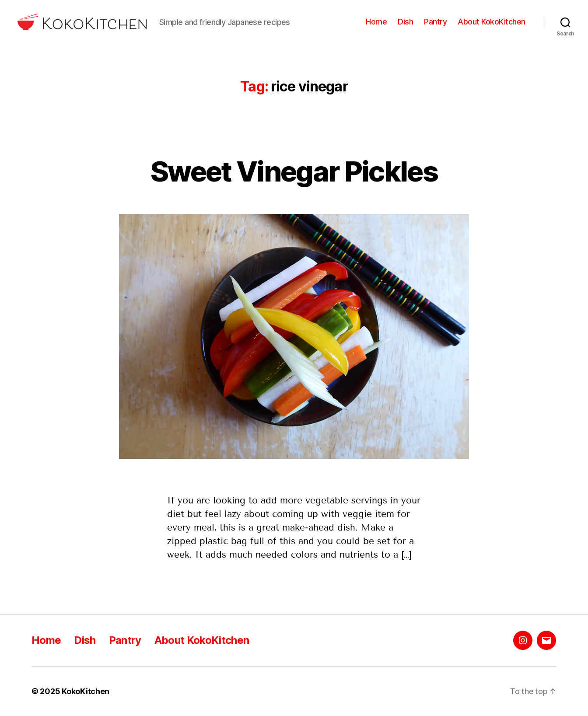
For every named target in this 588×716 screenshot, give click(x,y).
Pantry (435, 22)
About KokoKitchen (492, 22)
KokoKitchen (86, 691)
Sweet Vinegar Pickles (294, 171)
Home (376, 22)
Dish (405, 22)
